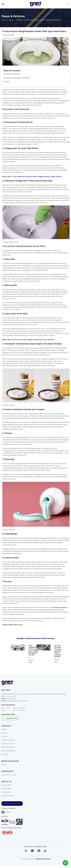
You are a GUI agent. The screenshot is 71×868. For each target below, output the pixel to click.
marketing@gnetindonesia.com (17, 701)
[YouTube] (32, 851)
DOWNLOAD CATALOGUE (12, 803)
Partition (4, 736)
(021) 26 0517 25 (10, 699)
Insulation (5, 754)
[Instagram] (26, 851)
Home (4, 20)
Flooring (4, 733)
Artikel (4, 765)
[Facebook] (39, 851)
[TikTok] (45, 851)
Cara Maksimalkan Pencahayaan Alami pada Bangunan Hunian (34, 650)
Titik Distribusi (6, 789)
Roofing (4, 729)
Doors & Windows (8, 747)
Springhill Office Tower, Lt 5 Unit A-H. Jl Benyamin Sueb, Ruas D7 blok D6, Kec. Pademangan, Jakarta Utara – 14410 (34, 695)
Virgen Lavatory (60, 607)
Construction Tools (8, 744)
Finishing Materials (8, 740)
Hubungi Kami (7, 792)
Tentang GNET (7, 785)
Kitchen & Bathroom (9, 751)
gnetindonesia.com (43, 859)
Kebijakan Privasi (7, 796)
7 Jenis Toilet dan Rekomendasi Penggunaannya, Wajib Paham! (37, 177)
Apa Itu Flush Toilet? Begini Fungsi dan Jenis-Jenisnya (33, 340)
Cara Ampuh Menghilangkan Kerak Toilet (17, 78)
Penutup (6, 82)
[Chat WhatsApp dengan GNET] (65, 863)
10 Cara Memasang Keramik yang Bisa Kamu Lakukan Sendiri (59, 651)
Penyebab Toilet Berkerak (12, 74)
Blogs (11, 20)
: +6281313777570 (10, 719)
